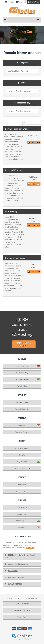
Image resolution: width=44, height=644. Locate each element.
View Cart (21, 2)
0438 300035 (11, 571)
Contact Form (22, 508)
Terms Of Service (22, 604)
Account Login (22, 527)
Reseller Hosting (22, 373)
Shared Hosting (22, 366)
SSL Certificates (22, 402)
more (30, 548)
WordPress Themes (22, 448)
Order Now (34, 143)
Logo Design (22, 462)
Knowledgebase (22, 521)
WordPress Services (22, 468)
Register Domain (22, 425)
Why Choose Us (22, 491)
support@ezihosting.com (16, 564)
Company (22, 485)
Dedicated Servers (22, 379)
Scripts (22, 455)
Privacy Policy (22, 617)
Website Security (22, 409)
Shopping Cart (22, 39)
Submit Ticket (22, 514)
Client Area (33, 2)
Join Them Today (24, 344)
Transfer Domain (22, 432)
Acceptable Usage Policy (22, 610)
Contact (9, 2)
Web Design (22, 386)
